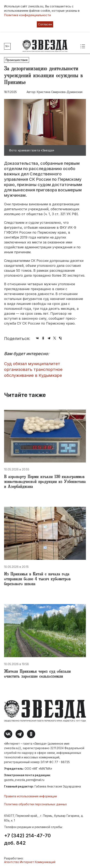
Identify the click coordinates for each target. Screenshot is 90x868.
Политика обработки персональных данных (35, 804)
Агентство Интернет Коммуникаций (30, 862)
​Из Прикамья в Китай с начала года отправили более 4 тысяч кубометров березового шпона (37, 579)
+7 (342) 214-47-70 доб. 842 (27, 839)
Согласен (45, 24)
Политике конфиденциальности (28, 15)
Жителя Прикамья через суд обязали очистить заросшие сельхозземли (37, 674)
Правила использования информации (30, 796)
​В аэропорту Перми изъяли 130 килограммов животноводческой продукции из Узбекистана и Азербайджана (45, 482)
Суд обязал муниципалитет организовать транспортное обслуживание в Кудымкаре (33, 370)
